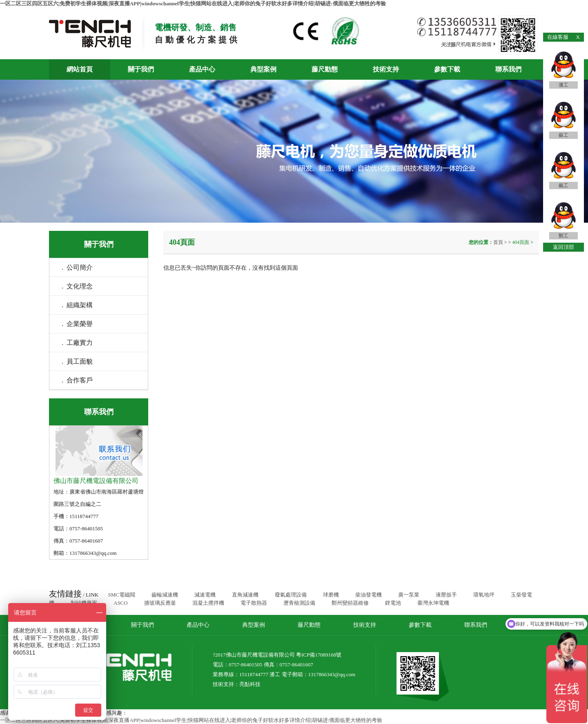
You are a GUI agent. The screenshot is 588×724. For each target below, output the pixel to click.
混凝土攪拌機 (208, 603)
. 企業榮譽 (77, 324)
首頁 (499, 242)
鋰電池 (393, 603)
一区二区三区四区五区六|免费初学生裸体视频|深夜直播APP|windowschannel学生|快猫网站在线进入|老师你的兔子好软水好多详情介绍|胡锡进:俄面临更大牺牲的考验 (193, 3)
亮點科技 (250, 684)
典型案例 (263, 69)
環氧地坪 (484, 595)
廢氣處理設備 (291, 595)
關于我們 (141, 69)
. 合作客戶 (77, 380)
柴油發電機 (369, 595)
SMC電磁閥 (121, 595)
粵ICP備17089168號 (319, 655)
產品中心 (202, 69)
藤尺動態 (325, 69)
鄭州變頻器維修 (350, 603)
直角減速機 (245, 595)
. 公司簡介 (77, 267)
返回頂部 (563, 247)
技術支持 (386, 69)
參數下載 (447, 69)
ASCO (121, 603)
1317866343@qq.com (332, 674)
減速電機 (205, 595)
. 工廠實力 (77, 343)
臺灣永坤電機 (433, 603)
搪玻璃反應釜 (160, 603)
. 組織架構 (77, 305)
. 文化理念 (77, 286)
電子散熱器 (254, 603)
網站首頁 (80, 69)
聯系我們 (508, 69)
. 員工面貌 (77, 361)
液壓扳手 (446, 595)
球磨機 (331, 595)
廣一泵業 (409, 595)
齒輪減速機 (165, 595)
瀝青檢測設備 (299, 603)
